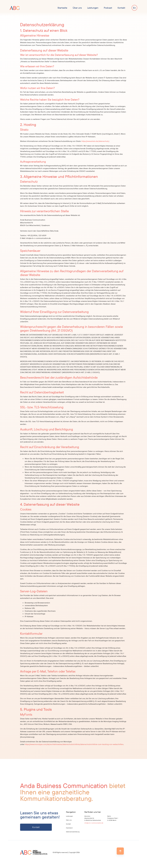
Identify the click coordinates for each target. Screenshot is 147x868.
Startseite (62, 8)
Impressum (69, 828)
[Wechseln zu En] (134, 8)
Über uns (77, 8)
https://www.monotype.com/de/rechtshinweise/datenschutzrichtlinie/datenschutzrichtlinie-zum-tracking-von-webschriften (74, 744)
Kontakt (121, 8)
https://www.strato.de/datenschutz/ (95, 141)
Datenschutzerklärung (73, 832)
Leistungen (93, 8)
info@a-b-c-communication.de (94, 823)
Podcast (108, 8)
